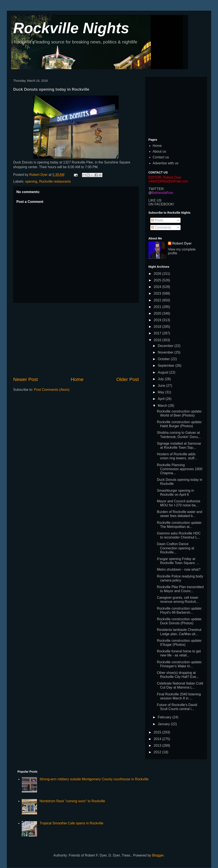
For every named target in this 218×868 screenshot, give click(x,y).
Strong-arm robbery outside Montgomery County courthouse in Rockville (94, 779)
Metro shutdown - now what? (179, 569)
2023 (158, 293)
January (164, 724)
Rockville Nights (71, 28)
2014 (158, 739)
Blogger (158, 855)
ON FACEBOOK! (161, 204)
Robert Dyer (182, 243)
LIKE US (155, 200)
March (163, 406)
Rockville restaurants (55, 181)
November (166, 352)
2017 (158, 333)
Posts (157, 220)
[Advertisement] (76, 339)
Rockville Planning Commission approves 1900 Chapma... (180, 469)
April (162, 399)
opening (31, 181)
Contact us (161, 157)
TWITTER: (156, 189)
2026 (158, 274)
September (167, 366)
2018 (158, 327)
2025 (158, 280)
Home (77, 379)
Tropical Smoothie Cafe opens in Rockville (71, 823)
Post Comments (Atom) (52, 390)
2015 (158, 732)
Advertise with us (166, 163)
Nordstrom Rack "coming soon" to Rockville (72, 801)
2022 (158, 300)
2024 (158, 287)
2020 (158, 313)
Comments (161, 227)
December (166, 346)
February (165, 717)
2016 (158, 340)
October (164, 359)
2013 (158, 746)
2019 (158, 320)
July (161, 379)
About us (159, 151)
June (162, 386)
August (163, 372)
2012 (158, 752)
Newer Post (26, 379)
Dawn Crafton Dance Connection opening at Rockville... (176, 548)
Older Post (128, 379)
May (161, 392)
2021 (158, 307)
